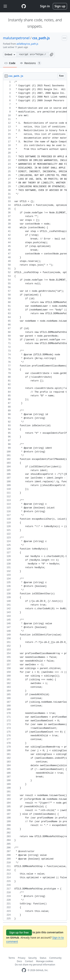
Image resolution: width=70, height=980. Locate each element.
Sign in (45, 6)
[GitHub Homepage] (24, 970)
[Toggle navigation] (5, 6)
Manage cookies (45, 961)
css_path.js (41, 38)
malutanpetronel (16, 38)
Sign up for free (19, 932)
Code (10, 63)
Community (55, 958)
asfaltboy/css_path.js (27, 44)
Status (43, 958)
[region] (35, 500)
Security (33, 958)
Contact (29, 961)
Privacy (22, 958)
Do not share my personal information (35, 965)
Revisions (31, 63)
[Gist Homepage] (24, 6)
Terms (12, 958)
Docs (19, 961)
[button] (52, 55)
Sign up (60, 6)
